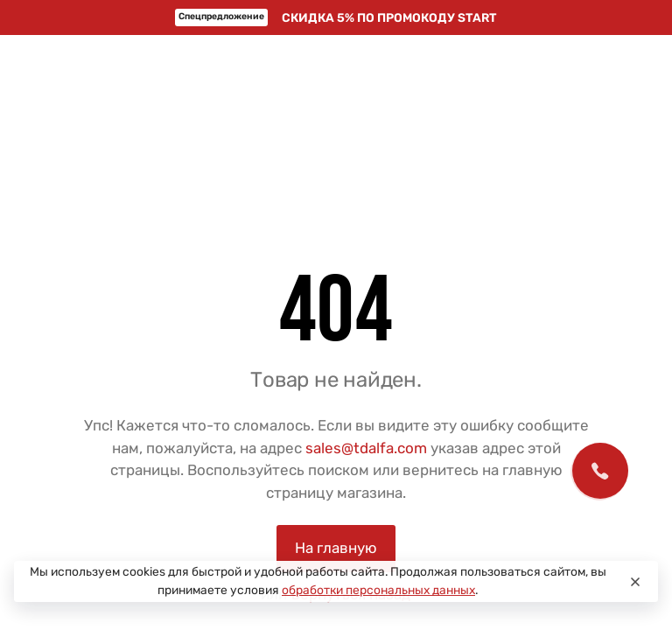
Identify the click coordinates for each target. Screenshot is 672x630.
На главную (336, 548)
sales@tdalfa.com (366, 448)
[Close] (635, 582)
